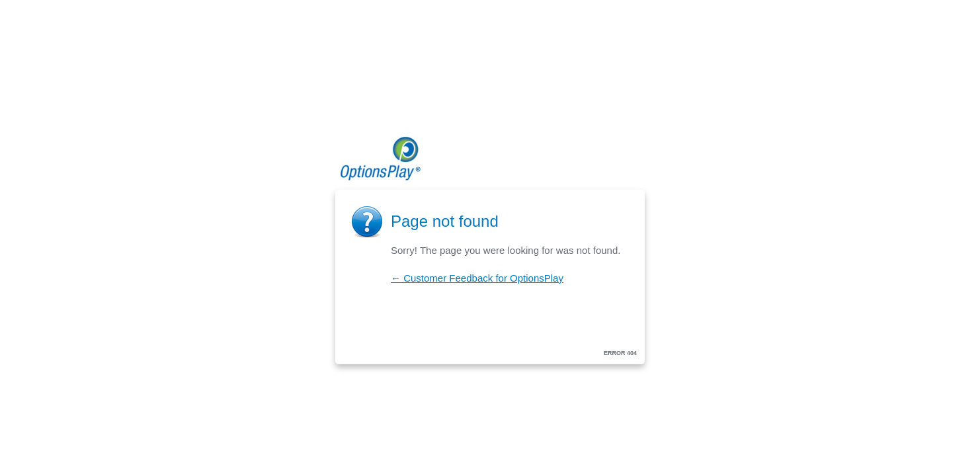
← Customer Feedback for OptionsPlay (477, 278)
